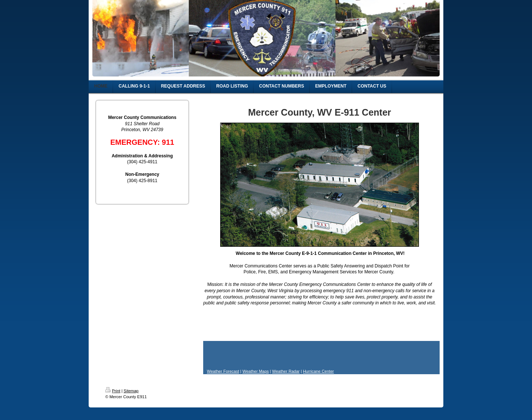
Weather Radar (286, 371)
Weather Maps (255, 371)
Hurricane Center (318, 371)
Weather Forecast (223, 371)
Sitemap (131, 391)
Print (113, 391)
